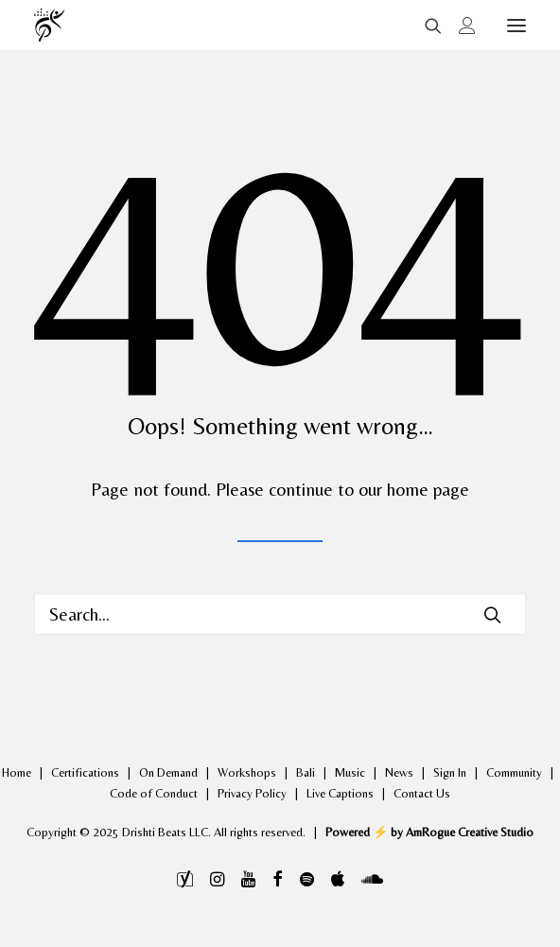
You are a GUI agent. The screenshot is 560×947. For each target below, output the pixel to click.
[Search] (425, 26)
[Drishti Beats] (51, 25)
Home (17, 772)
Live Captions (340, 793)
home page (428, 489)
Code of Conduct (154, 793)
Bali (306, 772)
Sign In (450, 772)
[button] (516, 25)
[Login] (459, 26)
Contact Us (422, 793)
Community (514, 772)
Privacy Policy (252, 793)
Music (350, 772)
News (399, 772)
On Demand (168, 772)
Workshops (247, 772)
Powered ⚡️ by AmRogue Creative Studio (429, 832)
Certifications (85, 772)
